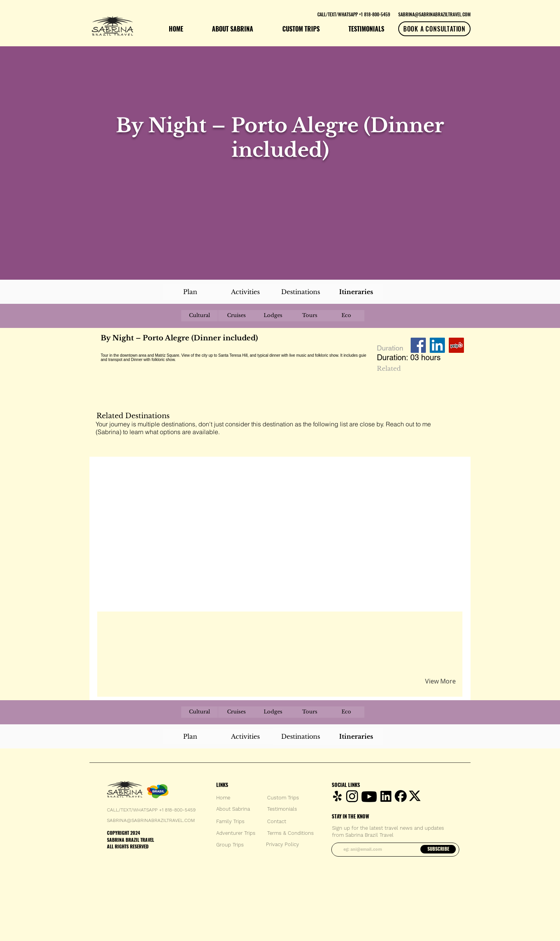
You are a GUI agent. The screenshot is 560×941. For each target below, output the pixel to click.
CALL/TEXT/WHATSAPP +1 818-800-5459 (151, 810)
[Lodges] (273, 316)
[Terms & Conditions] (290, 833)
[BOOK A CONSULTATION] (434, 29)
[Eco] (346, 316)
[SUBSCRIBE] (438, 849)
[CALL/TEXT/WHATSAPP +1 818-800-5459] (353, 14)
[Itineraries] (356, 292)
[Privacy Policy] (283, 845)
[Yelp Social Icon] (456, 345)
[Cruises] (236, 316)
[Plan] (190, 292)
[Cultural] (199, 316)
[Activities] (245, 292)
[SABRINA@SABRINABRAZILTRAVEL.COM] (434, 14)
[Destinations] (301, 292)
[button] (192, 626)
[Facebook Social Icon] (418, 345)
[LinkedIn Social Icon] (437, 345)
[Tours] (310, 316)
